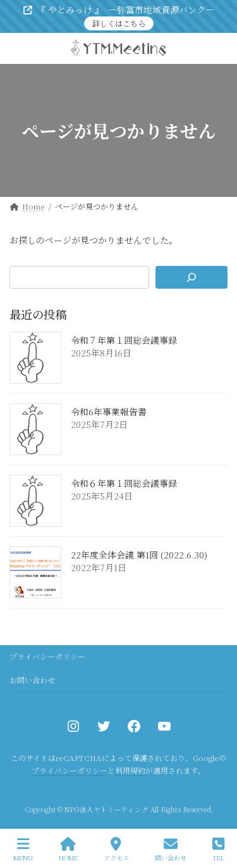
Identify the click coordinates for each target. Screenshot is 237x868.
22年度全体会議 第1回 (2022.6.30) (139, 555)
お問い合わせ (32, 680)
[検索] (191, 277)
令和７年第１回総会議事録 (124, 340)
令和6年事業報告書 (109, 412)
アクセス (116, 849)
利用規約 (130, 771)
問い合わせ (171, 849)
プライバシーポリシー (47, 656)
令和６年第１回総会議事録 (124, 483)
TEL (218, 849)
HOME (68, 849)
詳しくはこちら (119, 23)
